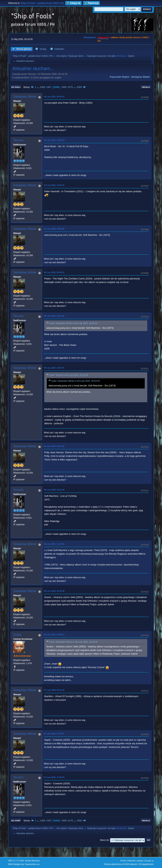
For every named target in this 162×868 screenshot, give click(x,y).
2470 (70, 87)
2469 (64, 87)
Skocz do (104, 840)
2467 (49, 87)
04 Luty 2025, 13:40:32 (54, 185)
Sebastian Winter (25, 97)
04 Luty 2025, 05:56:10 (54, 97)
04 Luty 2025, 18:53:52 (54, 229)
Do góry (16, 821)
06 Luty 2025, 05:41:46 (54, 446)
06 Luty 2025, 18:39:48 (54, 591)
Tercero (18, 140)
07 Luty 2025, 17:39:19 (54, 777)
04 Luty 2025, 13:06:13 (54, 140)
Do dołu (16, 87)
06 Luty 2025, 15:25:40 (54, 544)
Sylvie (131, 56)
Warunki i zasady (136, 861)
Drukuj (146, 87)
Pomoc (124, 861)
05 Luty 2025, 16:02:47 (54, 368)
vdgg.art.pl (103, 37)
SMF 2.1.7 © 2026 (16, 861)
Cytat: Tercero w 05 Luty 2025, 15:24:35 (69, 375)
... (38, 87)
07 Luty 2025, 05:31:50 (54, 690)
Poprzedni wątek (119, 77)
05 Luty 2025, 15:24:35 (54, 316)
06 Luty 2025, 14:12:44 (54, 490)
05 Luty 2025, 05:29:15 (54, 272)
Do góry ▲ (149, 861)
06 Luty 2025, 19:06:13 (54, 635)
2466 (42, 87)
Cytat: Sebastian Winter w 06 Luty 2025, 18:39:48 (73, 642)
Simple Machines (32, 861)
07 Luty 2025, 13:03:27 (54, 734)
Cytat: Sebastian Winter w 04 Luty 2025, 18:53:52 (73, 323)
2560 (79, 87)
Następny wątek (141, 77)
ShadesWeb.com (32, 864)
